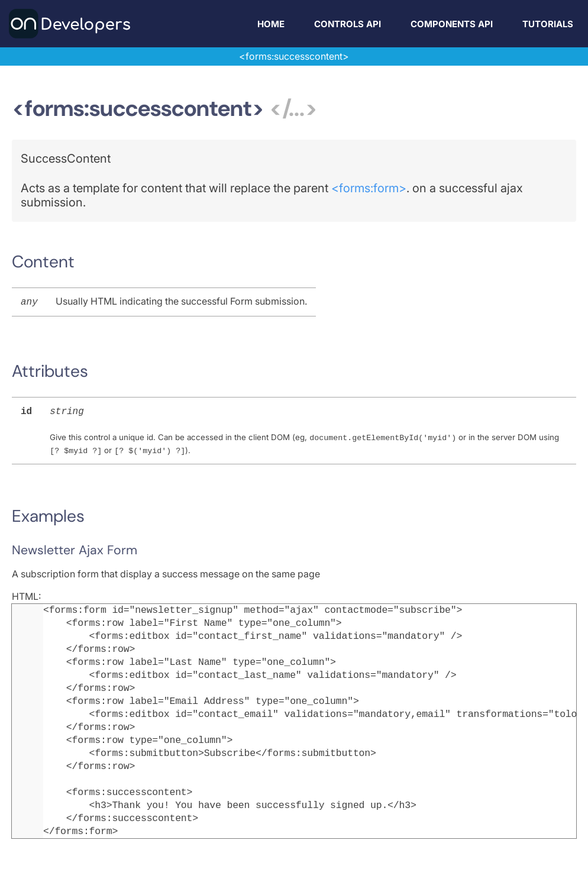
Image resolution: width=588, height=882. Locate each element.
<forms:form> (369, 188)
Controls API (348, 24)
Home (271, 24)
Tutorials (548, 24)
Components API (452, 24)
